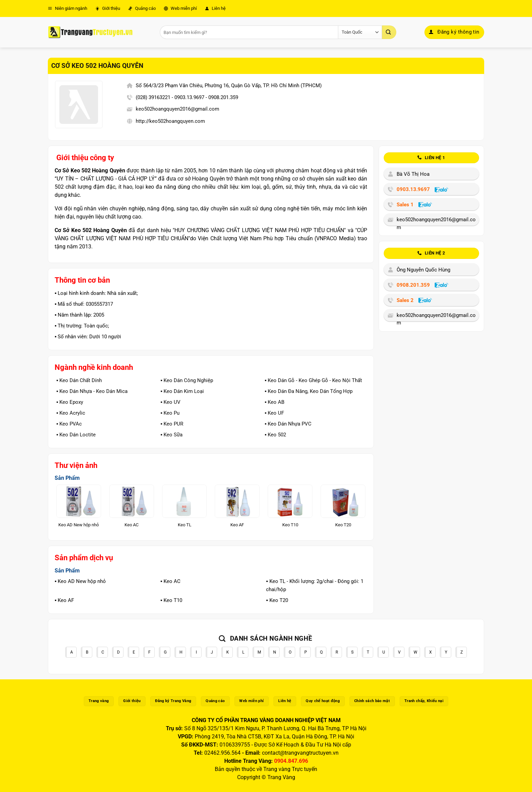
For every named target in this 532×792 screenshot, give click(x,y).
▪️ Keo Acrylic (71, 413)
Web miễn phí (180, 8)
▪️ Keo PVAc (69, 424)
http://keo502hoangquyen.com (170, 121)
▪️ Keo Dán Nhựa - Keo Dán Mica (92, 391)
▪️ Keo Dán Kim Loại (182, 391)
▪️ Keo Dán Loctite (76, 435)
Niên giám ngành (68, 8)
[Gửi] (389, 32)
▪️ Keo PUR (172, 424)
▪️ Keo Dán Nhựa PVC (288, 424)
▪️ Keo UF (274, 413)
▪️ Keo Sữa (172, 435)
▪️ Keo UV (170, 402)
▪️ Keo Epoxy (70, 402)
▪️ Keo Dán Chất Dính (79, 380)
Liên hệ (215, 8)
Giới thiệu (108, 8)
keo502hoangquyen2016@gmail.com (177, 109)
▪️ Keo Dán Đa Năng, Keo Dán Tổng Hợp (309, 391)
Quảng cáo (142, 8)
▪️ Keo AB (274, 402)
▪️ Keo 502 (275, 435)
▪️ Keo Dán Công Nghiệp (187, 380)
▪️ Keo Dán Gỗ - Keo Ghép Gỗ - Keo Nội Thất (313, 380)
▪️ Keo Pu (170, 413)
